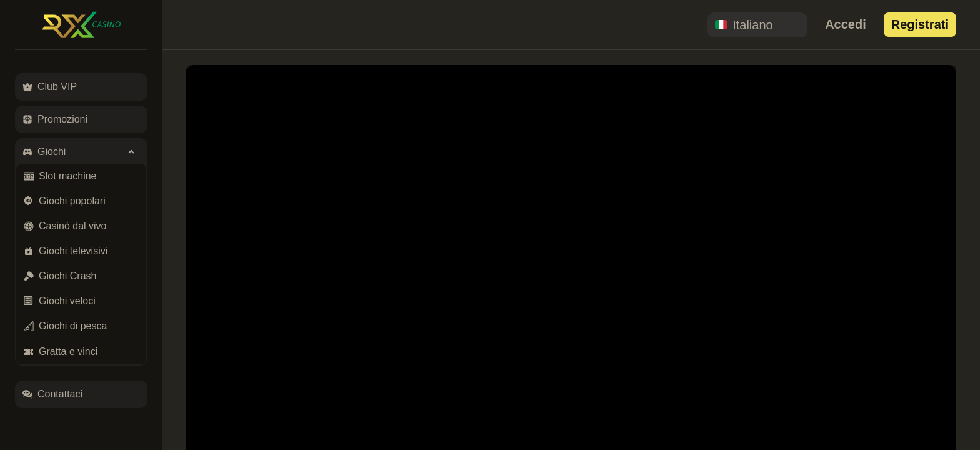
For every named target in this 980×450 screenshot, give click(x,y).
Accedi (846, 24)
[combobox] (757, 25)
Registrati (920, 24)
